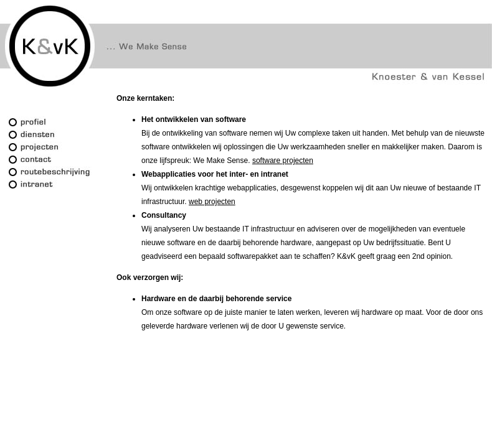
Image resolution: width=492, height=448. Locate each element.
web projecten (212, 202)
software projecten (283, 161)
